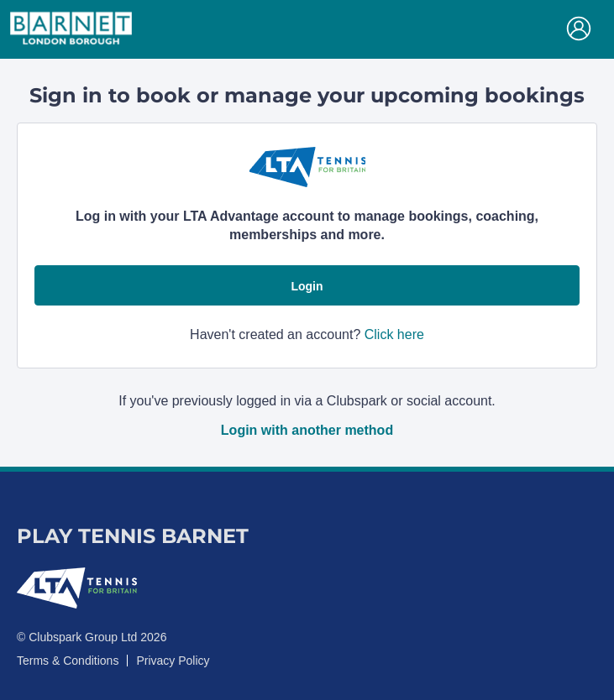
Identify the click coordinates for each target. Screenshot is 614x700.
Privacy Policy (173, 661)
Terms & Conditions (68, 661)
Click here (394, 334)
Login (307, 286)
